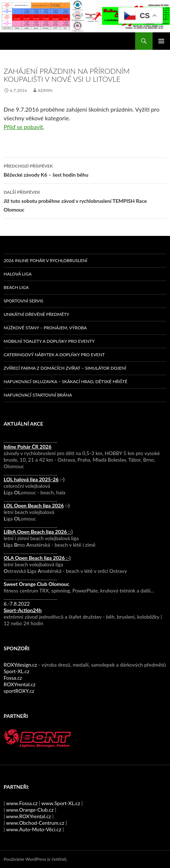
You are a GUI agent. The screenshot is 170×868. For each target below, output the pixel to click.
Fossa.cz (13, 678)
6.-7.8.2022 (23, 607)
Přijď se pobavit (23, 127)
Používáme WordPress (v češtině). (35, 859)
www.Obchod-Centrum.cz (35, 823)
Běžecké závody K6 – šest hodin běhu (85, 170)
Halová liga (18, 274)
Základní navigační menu (161, 41)
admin (45, 90)
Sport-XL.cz (17, 671)
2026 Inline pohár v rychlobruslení (45, 260)
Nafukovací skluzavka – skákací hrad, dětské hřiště (66, 381)
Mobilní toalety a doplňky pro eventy (49, 341)
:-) (34, 479)
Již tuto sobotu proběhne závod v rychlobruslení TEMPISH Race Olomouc (85, 200)
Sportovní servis (23, 301)
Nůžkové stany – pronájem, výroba (45, 328)
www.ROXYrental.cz (29, 816)
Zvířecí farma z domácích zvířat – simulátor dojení (65, 368)
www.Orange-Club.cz (30, 810)
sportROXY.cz (19, 691)
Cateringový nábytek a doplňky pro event (54, 355)
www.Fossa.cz (22, 803)
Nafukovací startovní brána (38, 395)
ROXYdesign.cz (20, 665)
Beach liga (16, 287)
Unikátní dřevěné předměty (36, 314)
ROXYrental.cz (20, 684)
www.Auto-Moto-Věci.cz (34, 829)
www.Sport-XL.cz (61, 803)
